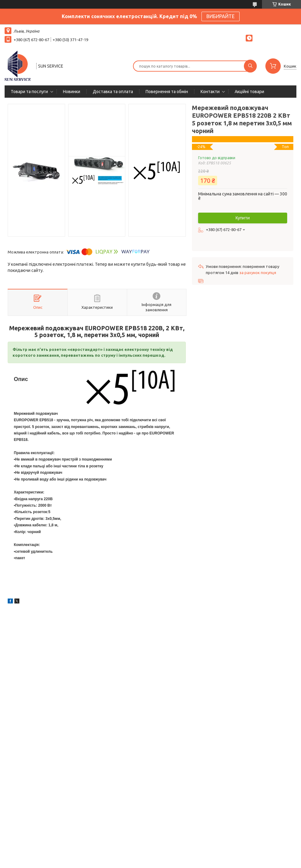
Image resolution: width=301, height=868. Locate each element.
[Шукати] (250, 66)
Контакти (210, 92)
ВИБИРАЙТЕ (221, 16)
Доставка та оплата (113, 92)
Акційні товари (249, 92)
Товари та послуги (29, 92)
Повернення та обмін (167, 92)
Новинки (72, 92)
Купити (243, 218)
